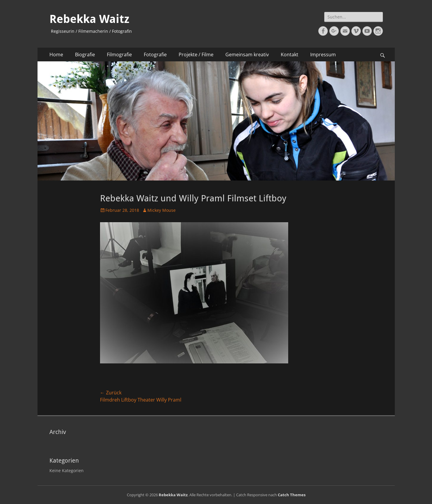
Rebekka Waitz (89, 19)
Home (56, 55)
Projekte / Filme (196, 55)
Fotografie (155, 55)
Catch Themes (292, 495)
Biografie (85, 55)
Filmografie (119, 55)
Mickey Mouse (162, 210)
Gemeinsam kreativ (247, 55)
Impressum (323, 55)
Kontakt (290, 55)
